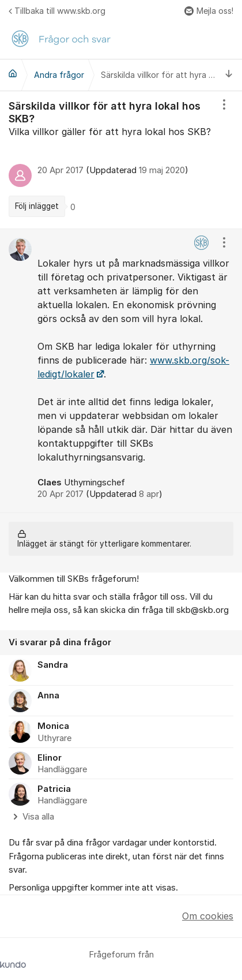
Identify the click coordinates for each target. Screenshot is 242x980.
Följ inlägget (37, 206)
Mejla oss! (209, 11)
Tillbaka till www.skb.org (57, 11)
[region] (121, 160)
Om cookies (208, 916)
